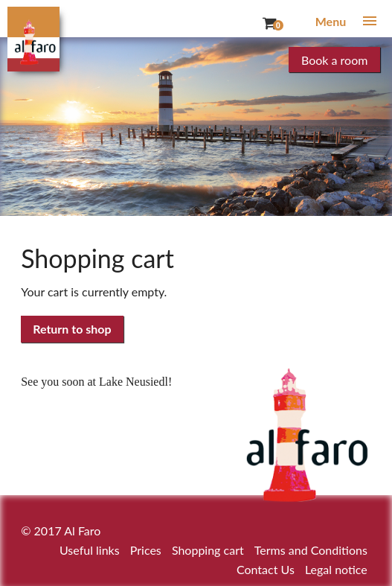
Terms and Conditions (311, 550)
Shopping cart (208, 550)
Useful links (90, 550)
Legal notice (336, 569)
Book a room (334, 60)
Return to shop (72, 329)
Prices (146, 550)
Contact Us (266, 569)
